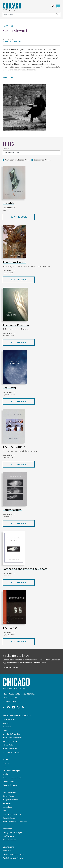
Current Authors (9, 796)
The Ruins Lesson (14, 262)
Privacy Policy (8, 745)
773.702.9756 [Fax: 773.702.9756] (11, 701)
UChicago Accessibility (11, 752)
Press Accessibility (10, 749)
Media (5, 811)
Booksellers (7, 807)
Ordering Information (11, 734)
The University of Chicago (13, 858)
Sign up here (10, 667)
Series (5, 767)
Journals (6, 723)
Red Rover (9, 388)
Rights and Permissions (12, 814)
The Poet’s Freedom (16, 325)
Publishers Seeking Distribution (15, 822)
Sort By (6, 149)
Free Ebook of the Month (12, 778)
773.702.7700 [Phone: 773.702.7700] (12, 698)
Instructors (7, 803)
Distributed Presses (43, 160)
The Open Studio (14, 447)
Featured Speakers (10, 785)
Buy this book (23, 217)
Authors (9, 26)
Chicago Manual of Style (12, 833)
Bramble (8, 203)
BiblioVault (7, 851)
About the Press (9, 720)
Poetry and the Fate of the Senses (25, 569)
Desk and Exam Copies (11, 771)
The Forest (10, 628)
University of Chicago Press (17, 160)
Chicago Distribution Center (13, 854)
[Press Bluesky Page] (23, 708)
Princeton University (12, 42)
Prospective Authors (10, 800)
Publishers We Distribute (12, 738)
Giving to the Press (10, 741)
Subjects (6, 763)
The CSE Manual (9, 840)
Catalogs (6, 774)
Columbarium (12, 510)
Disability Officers (9, 818)
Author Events (8, 782)
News (5, 730)
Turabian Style (8, 836)
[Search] (28, 15)
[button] (9, 78)
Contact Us (7, 727)
